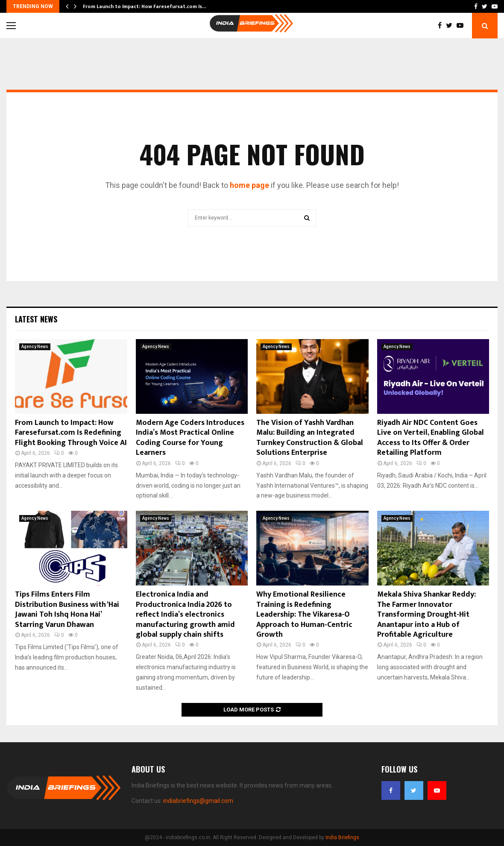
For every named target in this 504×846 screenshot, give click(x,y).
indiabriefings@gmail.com (198, 801)
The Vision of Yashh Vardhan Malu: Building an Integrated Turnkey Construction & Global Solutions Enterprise (310, 438)
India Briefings (342, 837)
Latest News (36, 319)
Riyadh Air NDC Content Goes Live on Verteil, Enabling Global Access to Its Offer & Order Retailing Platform (431, 438)
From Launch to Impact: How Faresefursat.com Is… (145, 6)
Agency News (35, 347)
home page (249, 185)
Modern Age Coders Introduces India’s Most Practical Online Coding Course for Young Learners (190, 438)
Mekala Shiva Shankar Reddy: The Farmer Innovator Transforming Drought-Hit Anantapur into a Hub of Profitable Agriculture (426, 615)
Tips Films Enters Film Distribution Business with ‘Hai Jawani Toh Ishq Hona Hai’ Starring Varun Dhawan (67, 609)
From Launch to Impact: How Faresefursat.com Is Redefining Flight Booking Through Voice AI (71, 433)
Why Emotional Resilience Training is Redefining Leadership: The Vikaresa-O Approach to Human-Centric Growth (304, 615)
